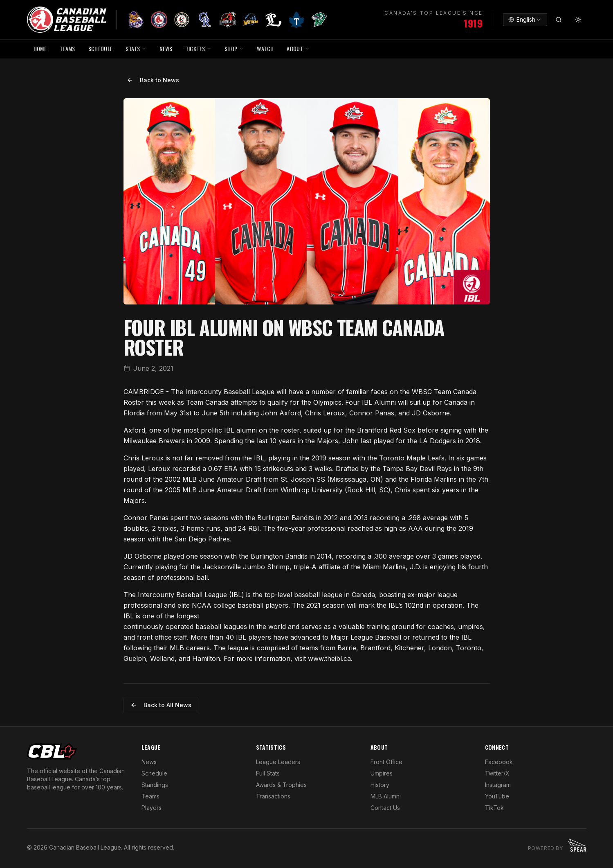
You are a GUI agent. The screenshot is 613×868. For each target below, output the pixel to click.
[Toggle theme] (578, 20)
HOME (40, 48)
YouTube (497, 796)
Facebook (499, 762)
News (149, 762)
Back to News (153, 80)
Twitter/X (497, 773)
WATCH (265, 48)
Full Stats (268, 773)
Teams (150, 796)
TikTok (494, 808)
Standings (155, 785)
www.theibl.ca (329, 658)
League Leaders (278, 762)
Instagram (498, 785)
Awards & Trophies (281, 785)
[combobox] (525, 20)
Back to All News (161, 705)
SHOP (234, 48)
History (380, 785)
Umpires (382, 773)
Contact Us (385, 808)
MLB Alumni (386, 796)
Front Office (386, 762)
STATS (136, 48)
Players (152, 808)
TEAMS (67, 48)
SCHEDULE (101, 48)
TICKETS (199, 48)
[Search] (559, 20)
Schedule (154, 773)
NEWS (166, 48)
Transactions (273, 796)
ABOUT (298, 48)
